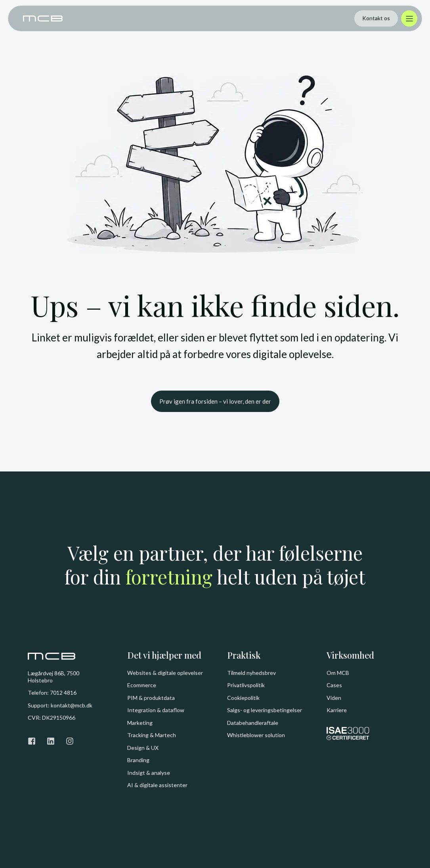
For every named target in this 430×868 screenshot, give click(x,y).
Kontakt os (376, 18)
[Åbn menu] (409, 18)
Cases (334, 685)
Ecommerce (142, 685)
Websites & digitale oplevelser (165, 673)
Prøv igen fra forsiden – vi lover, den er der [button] (215, 401)
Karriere (337, 710)
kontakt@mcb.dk (72, 705)
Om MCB (338, 673)
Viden (334, 698)
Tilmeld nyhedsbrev (251, 673)
